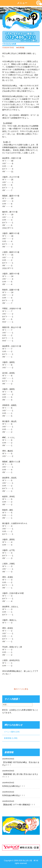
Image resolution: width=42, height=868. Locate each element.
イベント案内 (9, 732)
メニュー (22, 3)
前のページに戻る (21, 689)
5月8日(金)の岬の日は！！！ (14, 795)
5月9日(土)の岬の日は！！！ (14, 786)
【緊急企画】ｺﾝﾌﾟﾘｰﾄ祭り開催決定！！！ (19, 805)
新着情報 (8, 738)
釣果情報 (21, 48)
